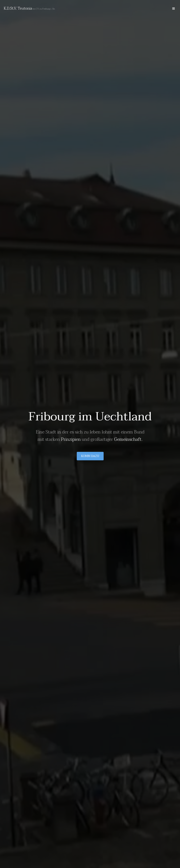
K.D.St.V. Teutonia (18, 8)
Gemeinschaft (128, 439)
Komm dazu (90, 456)
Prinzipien (71, 439)
